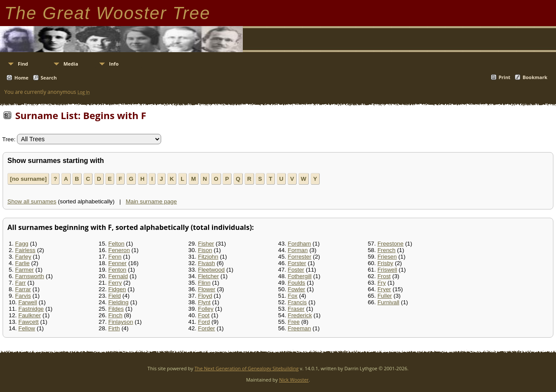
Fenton (117, 270)
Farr (20, 283)
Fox (293, 296)
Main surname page (151, 201)
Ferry (115, 283)
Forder (207, 328)
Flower (207, 289)
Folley (206, 309)
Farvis (23, 296)
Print (505, 77)
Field (114, 296)
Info (114, 64)
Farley (23, 257)
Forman (298, 250)
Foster (296, 270)
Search (49, 78)
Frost (384, 276)
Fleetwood (212, 270)
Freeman (300, 328)
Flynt (204, 302)
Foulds (297, 283)
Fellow (27, 328)
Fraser (296, 309)
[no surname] (28, 179)
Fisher (206, 244)
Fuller (385, 296)
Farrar (23, 289)
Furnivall (388, 302)
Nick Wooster (294, 380)
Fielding (118, 302)
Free (294, 322)
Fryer (384, 289)
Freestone (391, 244)
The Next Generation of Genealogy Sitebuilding (247, 368)
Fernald (118, 276)
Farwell (28, 302)
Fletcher (208, 276)
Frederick (300, 315)
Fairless (25, 250)
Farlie (22, 263)
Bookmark (535, 77)
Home (22, 78)
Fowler (297, 289)
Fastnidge (31, 309)
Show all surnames (32, 201)
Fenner (117, 263)
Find (23, 64)
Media (71, 64)
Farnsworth (30, 276)
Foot (204, 315)
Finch (115, 315)
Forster (297, 263)
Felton (116, 244)
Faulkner (30, 315)
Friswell (387, 270)
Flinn (204, 283)
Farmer (25, 270)
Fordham (300, 244)
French (386, 250)
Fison (205, 250)
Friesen (387, 257)
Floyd (205, 296)
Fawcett (28, 322)
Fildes (116, 309)
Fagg (22, 244)
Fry (382, 283)
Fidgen (117, 289)
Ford (204, 322)
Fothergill (300, 276)
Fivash (207, 263)
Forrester (300, 257)
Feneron (119, 250)
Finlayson (121, 322)
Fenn (115, 257)
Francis (298, 302)
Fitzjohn (208, 257)
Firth (114, 328)
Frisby (385, 263)
